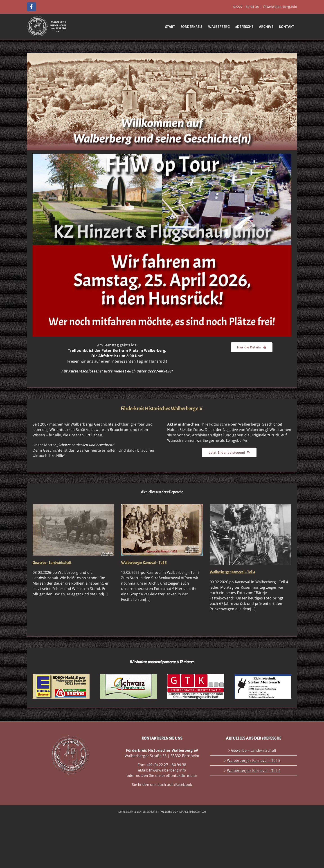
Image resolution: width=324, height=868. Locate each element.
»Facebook (183, 785)
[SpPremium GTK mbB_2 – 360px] (196, 676)
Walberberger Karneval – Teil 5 (144, 563)
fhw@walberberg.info (280, 7)
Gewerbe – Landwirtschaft (52, 563)
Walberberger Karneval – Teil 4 (233, 572)
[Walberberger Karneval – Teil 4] (251, 535)
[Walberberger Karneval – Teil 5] (162, 530)
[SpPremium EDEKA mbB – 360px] (61, 676)
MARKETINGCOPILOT (193, 812)
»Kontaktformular (182, 776)
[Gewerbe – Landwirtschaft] (73, 530)
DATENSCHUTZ (147, 812)
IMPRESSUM (126, 812)
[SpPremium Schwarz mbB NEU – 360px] (128, 676)
